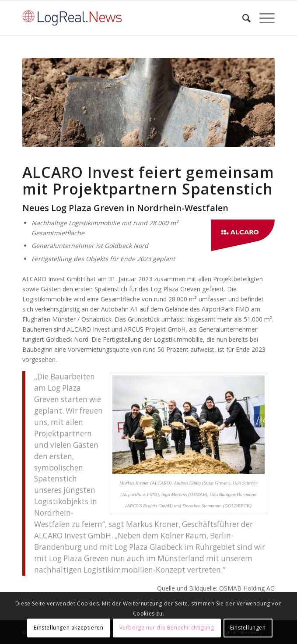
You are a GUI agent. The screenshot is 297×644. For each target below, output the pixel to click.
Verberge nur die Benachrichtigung (167, 628)
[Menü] (263, 18)
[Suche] (242, 18)
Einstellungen (248, 628)
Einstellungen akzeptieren (68, 628)
